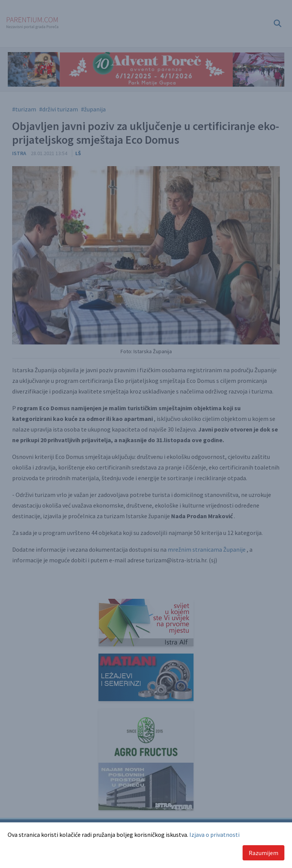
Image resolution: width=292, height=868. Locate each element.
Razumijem (263, 853)
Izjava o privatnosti (214, 835)
